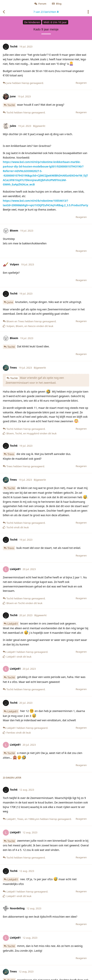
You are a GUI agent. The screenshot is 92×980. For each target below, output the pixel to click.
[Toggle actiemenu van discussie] (88, 12)
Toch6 (11, 105)
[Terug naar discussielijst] (4, 12)
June (10, 302)
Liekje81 (13, 624)
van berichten (46, 12)
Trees (11, 454)
